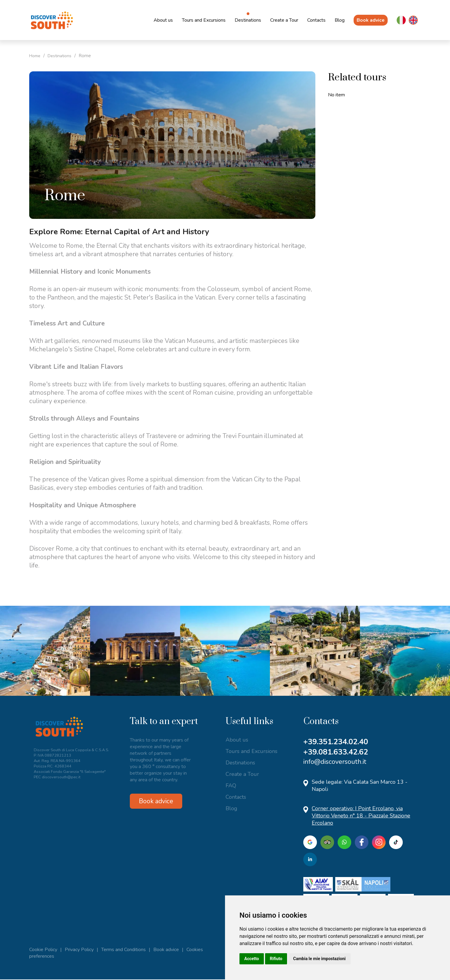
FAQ (231, 786)
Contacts (316, 20)
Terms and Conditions (123, 950)
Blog (340, 20)
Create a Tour (284, 20)
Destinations (248, 20)
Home (36, 56)
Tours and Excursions (204, 20)
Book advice (371, 20)
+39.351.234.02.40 (338, 742)
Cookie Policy (43, 950)
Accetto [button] (252, 959)
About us (163, 20)
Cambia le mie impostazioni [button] (319, 959)
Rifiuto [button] (276, 959)
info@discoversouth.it (335, 762)
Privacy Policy (79, 950)
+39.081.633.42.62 (338, 753)
